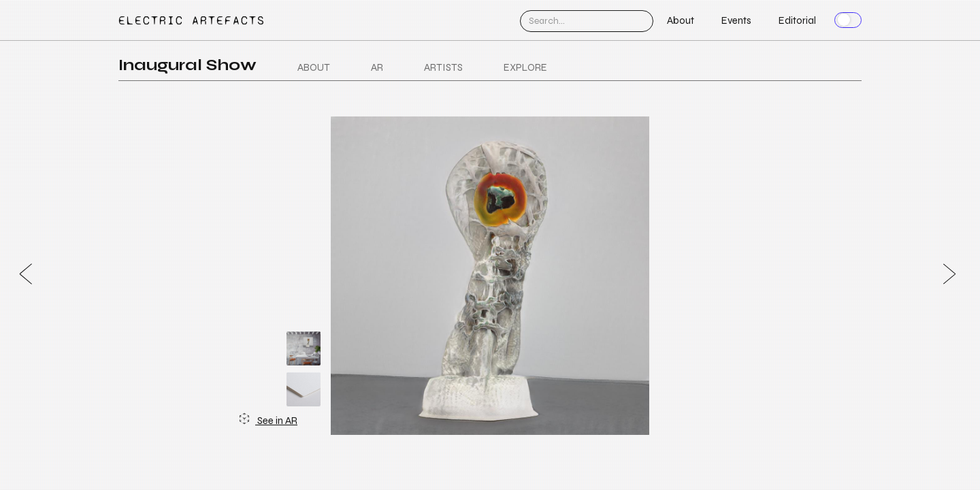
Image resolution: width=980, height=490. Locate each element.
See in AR (268, 420)
